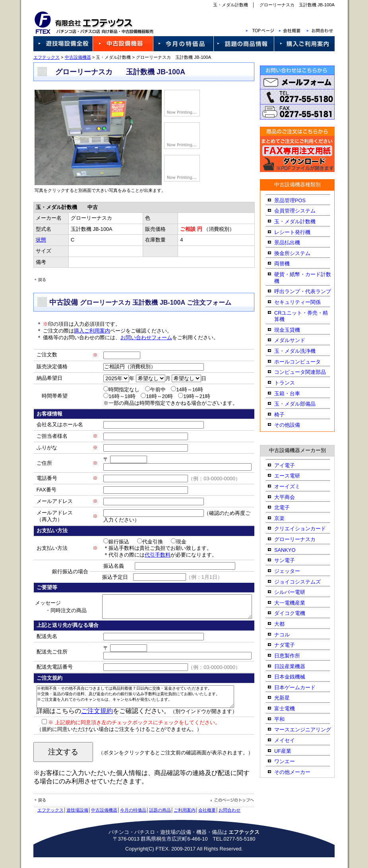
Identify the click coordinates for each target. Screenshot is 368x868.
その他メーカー (299, 772)
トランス (291, 383)
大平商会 (291, 497)
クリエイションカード (307, 529)
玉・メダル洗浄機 (302, 351)
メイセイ (291, 740)
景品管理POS (297, 200)
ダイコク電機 (296, 613)
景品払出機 (294, 243)
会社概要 (200, 821)
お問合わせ (223, 821)
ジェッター (294, 571)
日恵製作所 (294, 656)
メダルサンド (296, 340)
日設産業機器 (296, 666)
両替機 (289, 264)
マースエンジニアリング (309, 730)
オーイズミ (294, 486)
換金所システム (299, 253)
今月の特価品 (126, 821)
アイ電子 (291, 465)
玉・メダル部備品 (302, 404)
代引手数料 (148, 555)
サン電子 (291, 560)
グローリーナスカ (302, 539)
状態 (37, 240)
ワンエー (291, 761)
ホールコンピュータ (304, 362)
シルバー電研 (296, 592)
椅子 (286, 415)
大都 (286, 624)
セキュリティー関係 (304, 302)
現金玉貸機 (294, 330)
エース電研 (294, 476)
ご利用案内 (178, 821)
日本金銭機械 (296, 677)
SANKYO (291, 550)
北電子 (289, 507)
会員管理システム (302, 211)
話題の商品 (153, 821)
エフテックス (40, 57)
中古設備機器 (71, 57)
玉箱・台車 (294, 393)
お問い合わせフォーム (139, 337)
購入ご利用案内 (85, 331)
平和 (286, 719)
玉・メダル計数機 (302, 221)
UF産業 (290, 751)
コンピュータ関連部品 (307, 372)
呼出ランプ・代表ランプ (309, 291)
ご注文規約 (90, 722)
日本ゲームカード (302, 687)
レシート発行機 (299, 232)
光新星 (289, 698)
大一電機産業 (296, 603)
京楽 (286, 518)
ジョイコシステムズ (304, 582)
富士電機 (291, 709)
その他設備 (294, 425)
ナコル (289, 635)
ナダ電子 (291, 645)
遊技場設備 (71, 821)
